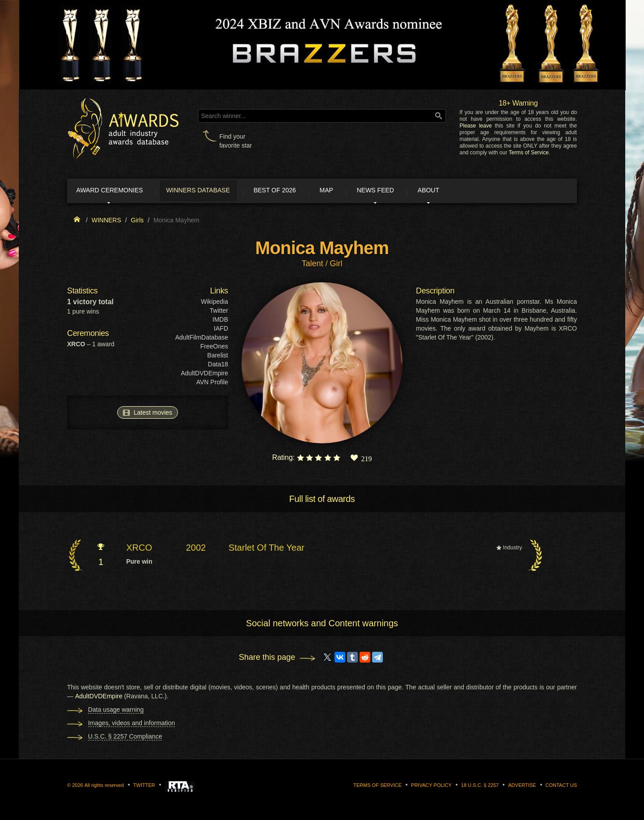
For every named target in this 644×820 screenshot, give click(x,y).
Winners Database (212, 191)
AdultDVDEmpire (204, 375)
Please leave (475, 126)
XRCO (139, 549)
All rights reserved (104, 787)
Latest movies (148, 414)
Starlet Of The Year (267, 549)
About (471, 191)
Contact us (561, 787)
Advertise (522, 787)
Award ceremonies (116, 191)
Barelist (218, 357)
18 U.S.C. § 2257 (480, 787)
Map (355, 191)
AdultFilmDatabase (202, 339)
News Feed (411, 191)
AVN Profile (212, 384)
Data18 (218, 366)
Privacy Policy (431, 787)
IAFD (221, 330)
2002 (196, 549)
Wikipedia (214, 303)
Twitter (219, 312)
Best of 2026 (296, 191)
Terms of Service (529, 153)
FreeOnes (214, 348)
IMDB (220, 321)
